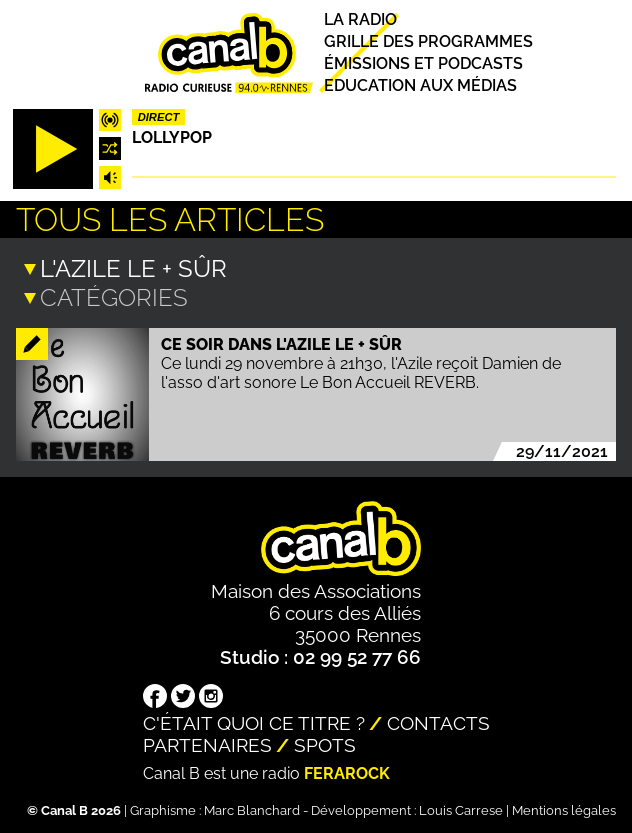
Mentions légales (564, 808)
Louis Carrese (461, 808)
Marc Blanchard (252, 808)
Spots (325, 743)
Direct (159, 117)
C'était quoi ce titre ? (254, 721)
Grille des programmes (428, 41)
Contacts (438, 721)
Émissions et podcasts (423, 63)
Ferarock (347, 771)
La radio (360, 19)
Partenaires (207, 743)
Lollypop (172, 137)
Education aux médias (420, 85)
